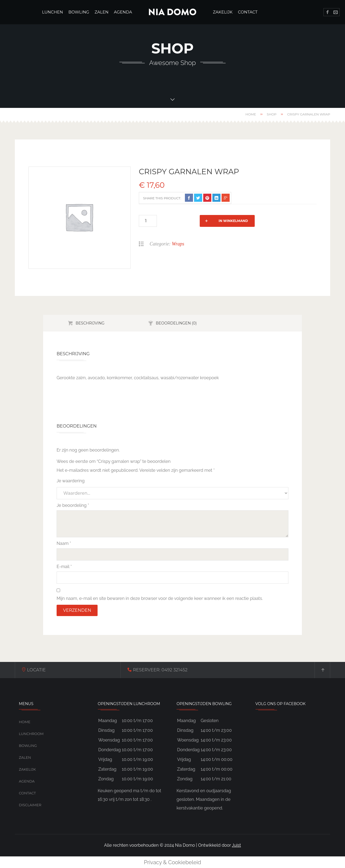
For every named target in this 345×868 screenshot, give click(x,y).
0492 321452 (122, 670)
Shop (272, 114)
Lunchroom (31, 734)
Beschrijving (90, 323)
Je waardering (71, 481)
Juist (236, 845)
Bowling (28, 746)
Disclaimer (30, 805)
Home (251, 114)
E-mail (64, 567)
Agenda (27, 781)
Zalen (25, 757)
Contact (27, 793)
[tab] (86, 323)
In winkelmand (190, 221)
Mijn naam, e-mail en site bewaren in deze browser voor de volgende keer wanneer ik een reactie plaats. (160, 598)
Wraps (178, 244)
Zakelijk (27, 769)
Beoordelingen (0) (176, 323)
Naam (64, 543)
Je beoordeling (73, 505)
